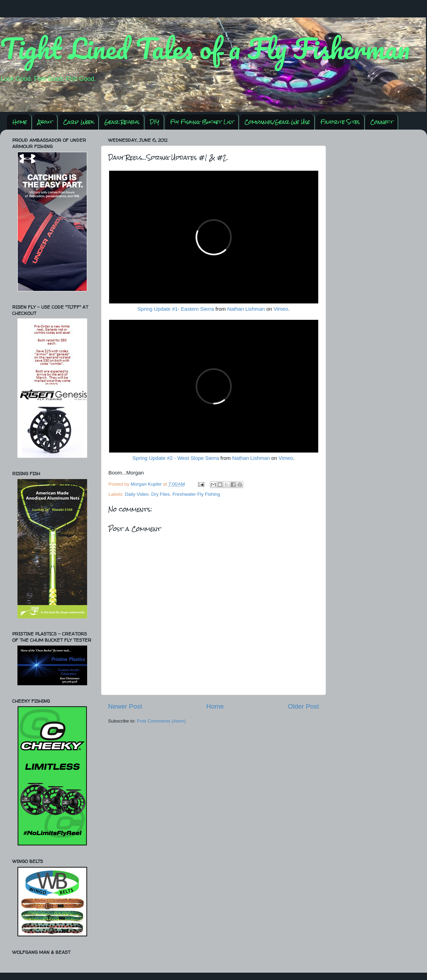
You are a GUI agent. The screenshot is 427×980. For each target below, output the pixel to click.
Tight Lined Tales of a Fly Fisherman (205, 48)
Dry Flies (161, 494)
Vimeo (281, 309)
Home (20, 122)
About (45, 122)
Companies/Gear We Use (277, 122)
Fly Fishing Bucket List (202, 122)
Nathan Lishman (246, 309)
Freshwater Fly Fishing (196, 494)
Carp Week (78, 122)
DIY (155, 122)
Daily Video (137, 494)
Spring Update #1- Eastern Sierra (176, 309)
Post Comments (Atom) (161, 721)
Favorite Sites (340, 122)
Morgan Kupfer (147, 484)
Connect (382, 122)
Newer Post (125, 706)
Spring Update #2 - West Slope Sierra (176, 458)
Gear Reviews (122, 122)
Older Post (303, 706)
